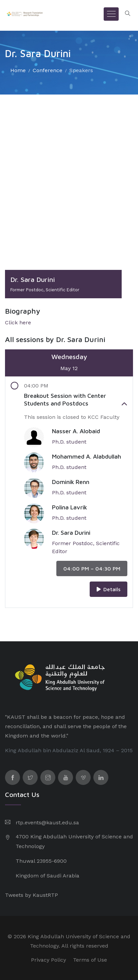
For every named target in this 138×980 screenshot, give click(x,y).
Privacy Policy (48, 960)
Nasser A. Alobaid (76, 431)
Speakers (81, 70)
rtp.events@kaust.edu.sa (47, 823)
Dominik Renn (71, 482)
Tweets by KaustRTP (31, 895)
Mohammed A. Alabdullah (86, 456)
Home (18, 70)
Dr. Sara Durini (71, 533)
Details (108, 589)
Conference (47, 70)
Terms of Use (90, 960)
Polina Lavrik (69, 507)
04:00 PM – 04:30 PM (92, 568)
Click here (18, 322)
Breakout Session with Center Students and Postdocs (76, 400)
